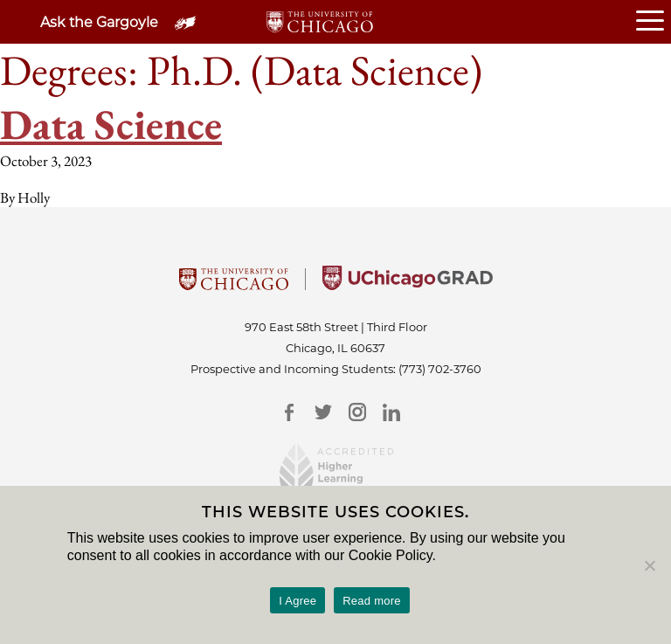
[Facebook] (289, 412)
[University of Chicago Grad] (408, 285)
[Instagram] (357, 412)
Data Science (111, 124)
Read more (372, 601)
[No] (649, 565)
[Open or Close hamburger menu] (654, 22)
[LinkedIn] (391, 412)
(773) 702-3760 (440, 369)
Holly (34, 197)
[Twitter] (323, 412)
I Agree (297, 601)
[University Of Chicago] (234, 285)
